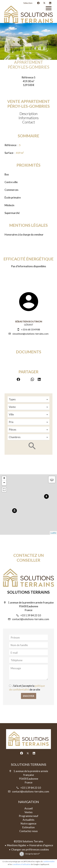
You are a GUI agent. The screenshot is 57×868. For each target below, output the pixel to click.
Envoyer (29, 696)
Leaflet (53, 533)
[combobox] (28, 399)
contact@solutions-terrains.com (31, 619)
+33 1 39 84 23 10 (31, 615)
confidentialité (49, 861)
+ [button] (4, 478)
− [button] (4, 483)
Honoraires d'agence (41, 845)
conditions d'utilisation (22, 864)
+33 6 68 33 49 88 (31, 329)
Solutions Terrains (28, 592)
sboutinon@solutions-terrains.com (30, 334)
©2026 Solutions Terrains (28, 841)
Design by (33, 854)
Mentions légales (17, 845)
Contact (29, 122)
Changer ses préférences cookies (30, 849)
